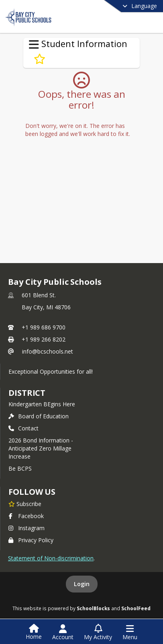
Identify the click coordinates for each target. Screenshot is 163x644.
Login (82, 584)
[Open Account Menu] (63, 632)
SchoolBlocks (93, 608)
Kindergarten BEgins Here (42, 404)
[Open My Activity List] (98, 632)
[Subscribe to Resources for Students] (40, 59)
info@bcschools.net (48, 351)
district (27, 393)
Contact (23, 428)
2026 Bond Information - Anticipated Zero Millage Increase (41, 448)
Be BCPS (20, 468)
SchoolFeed (136, 608)
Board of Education (39, 416)
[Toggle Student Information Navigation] (34, 45)
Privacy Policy (31, 540)
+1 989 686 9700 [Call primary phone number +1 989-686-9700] (44, 327)
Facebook (26, 516)
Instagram (26, 528)
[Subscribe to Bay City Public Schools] (25, 504)
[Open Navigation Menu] (130, 632)
